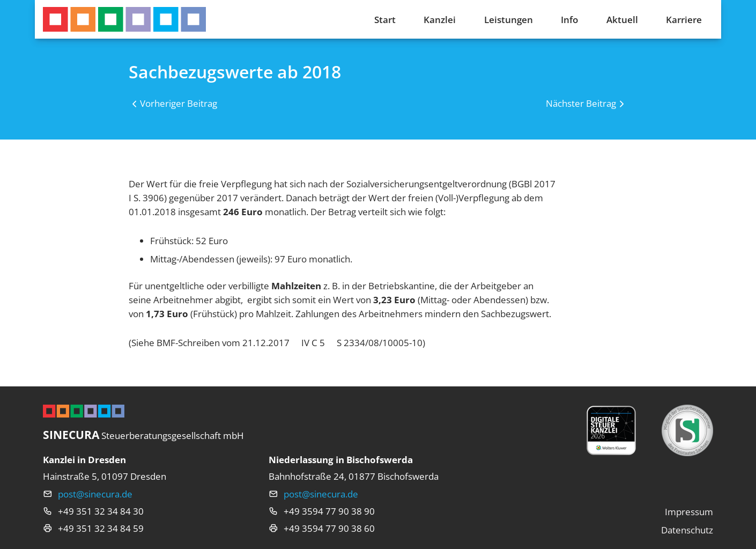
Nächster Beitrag (581, 103)
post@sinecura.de (95, 494)
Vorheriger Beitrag (179, 103)
